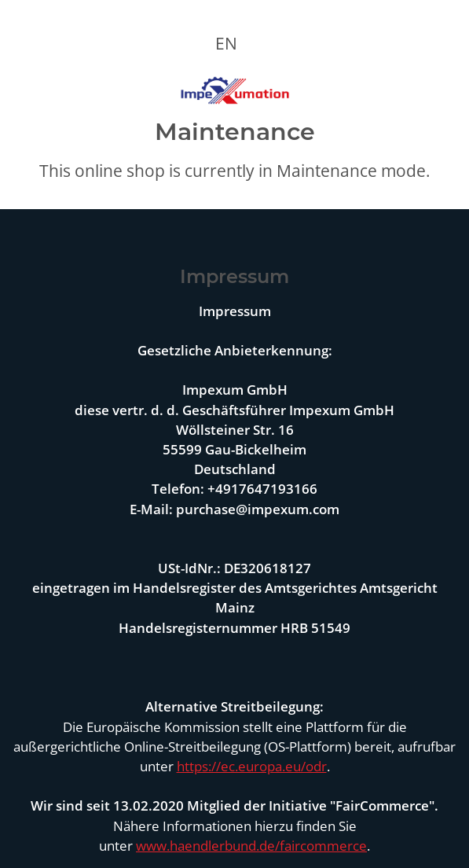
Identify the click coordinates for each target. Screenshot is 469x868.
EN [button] (226, 43)
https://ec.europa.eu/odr (252, 766)
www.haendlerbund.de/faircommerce (251, 846)
